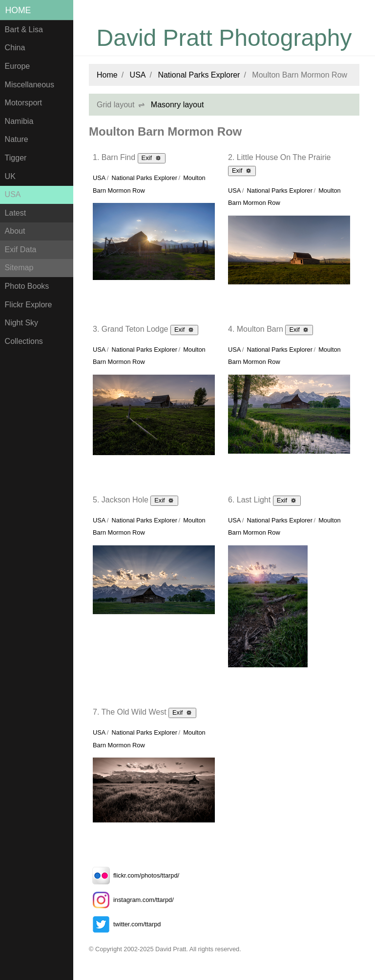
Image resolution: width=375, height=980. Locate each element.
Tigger (16, 158)
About (15, 231)
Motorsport (23, 103)
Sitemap (19, 268)
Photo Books (27, 286)
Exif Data (21, 250)
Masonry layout (177, 105)
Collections (24, 341)
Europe (18, 66)
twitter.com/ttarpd (125, 924)
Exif (152, 158)
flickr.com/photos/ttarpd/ (134, 875)
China (15, 48)
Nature (17, 139)
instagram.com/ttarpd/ (131, 900)
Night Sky (21, 323)
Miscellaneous (30, 85)
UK (10, 176)
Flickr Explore (29, 305)
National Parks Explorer (199, 75)
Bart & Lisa (24, 30)
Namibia (19, 121)
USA (13, 194)
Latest (16, 213)
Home (18, 10)
